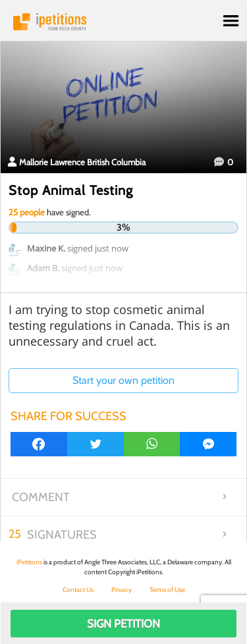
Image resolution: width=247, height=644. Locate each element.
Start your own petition (123, 380)
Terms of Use (167, 590)
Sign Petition (123, 624)
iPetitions (123, 22)
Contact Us (78, 590)
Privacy (122, 590)
